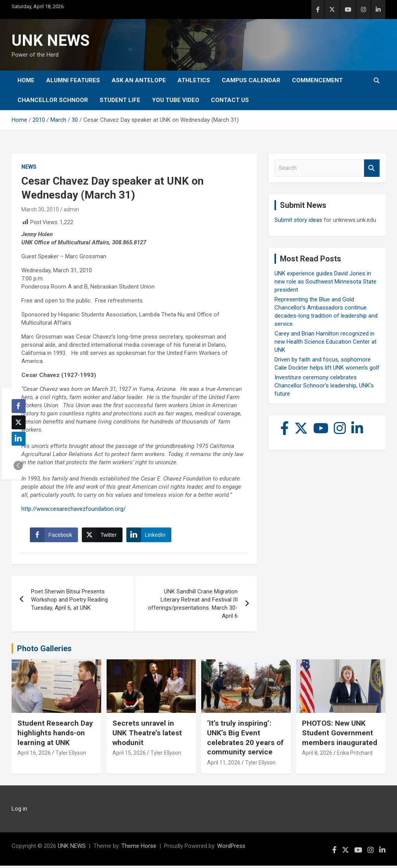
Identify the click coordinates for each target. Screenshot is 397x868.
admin (71, 209)
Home (26, 80)
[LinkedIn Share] (150, 536)
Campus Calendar (251, 80)
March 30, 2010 (40, 209)
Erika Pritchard (355, 756)
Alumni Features (73, 80)
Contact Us (230, 100)
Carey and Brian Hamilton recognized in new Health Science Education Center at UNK (325, 342)
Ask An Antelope (139, 80)
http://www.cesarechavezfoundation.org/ (73, 509)
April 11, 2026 (224, 765)
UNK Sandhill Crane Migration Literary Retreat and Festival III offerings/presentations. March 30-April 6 (193, 606)
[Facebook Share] (55, 536)
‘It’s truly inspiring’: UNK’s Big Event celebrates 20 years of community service (245, 740)
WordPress (231, 848)
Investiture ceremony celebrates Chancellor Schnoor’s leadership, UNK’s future (324, 386)
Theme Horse (139, 848)
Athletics (194, 80)
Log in (19, 811)
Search (372, 168)
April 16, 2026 (34, 756)
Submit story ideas (298, 220)
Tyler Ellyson (71, 756)
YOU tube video (176, 100)
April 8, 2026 (317, 756)
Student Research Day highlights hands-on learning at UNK (55, 735)
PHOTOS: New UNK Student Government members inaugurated (340, 735)
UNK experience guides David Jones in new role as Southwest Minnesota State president (325, 282)
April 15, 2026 (129, 756)
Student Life (120, 100)
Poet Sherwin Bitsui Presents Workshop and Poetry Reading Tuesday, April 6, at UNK (69, 602)
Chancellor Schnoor (53, 100)
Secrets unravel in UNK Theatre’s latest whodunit (147, 735)
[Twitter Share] (103, 536)
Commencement (317, 80)
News (29, 167)
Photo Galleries (44, 651)
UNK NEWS (51, 41)
